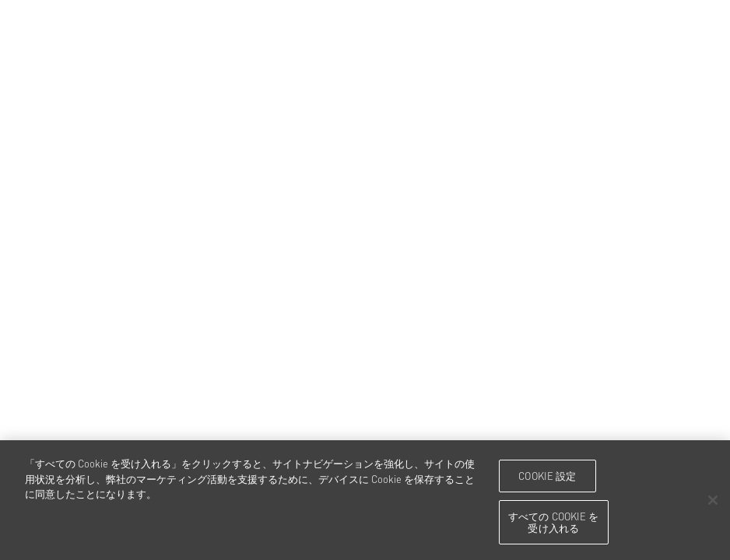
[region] (365, 500)
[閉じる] (713, 500)
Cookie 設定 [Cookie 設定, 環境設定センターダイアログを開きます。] (547, 475)
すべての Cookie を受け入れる (554, 522)
